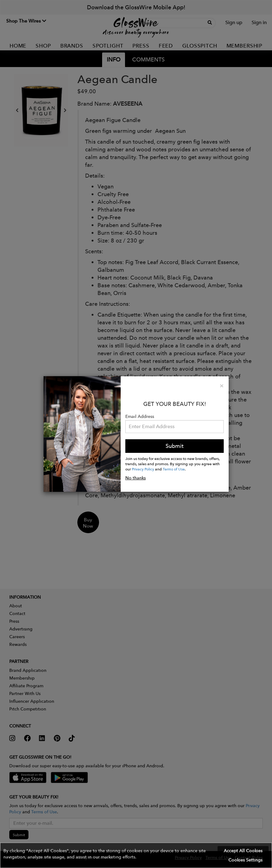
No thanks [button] (136, 478)
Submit (175, 446)
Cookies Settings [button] (245, 860)
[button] (136, 855)
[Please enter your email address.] (175, 427)
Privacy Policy (143, 469)
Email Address (140, 416)
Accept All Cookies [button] (243, 851)
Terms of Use (174, 469)
